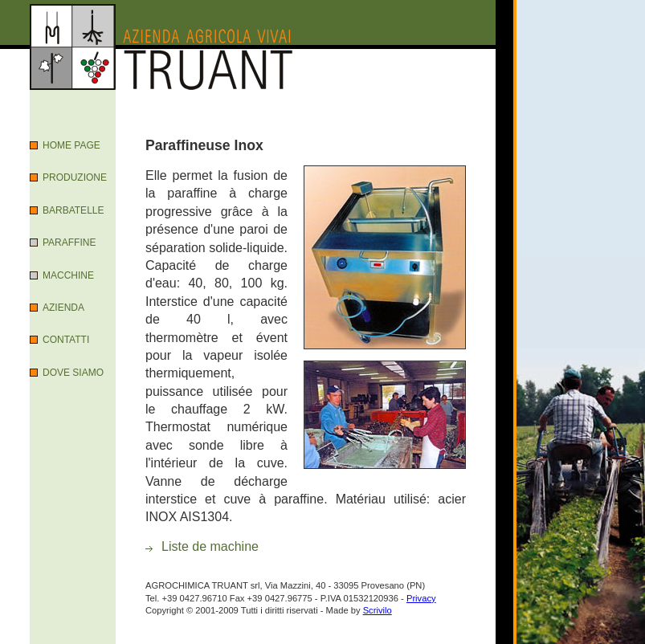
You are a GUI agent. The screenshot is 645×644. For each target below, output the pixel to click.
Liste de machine (210, 546)
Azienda (63, 308)
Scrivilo (378, 610)
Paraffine (69, 243)
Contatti (66, 340)
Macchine (68, 275)
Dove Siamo (73, 373)
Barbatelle (73, 210)
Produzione (75, 177)
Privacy (421, 598)
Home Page (71, 145)
